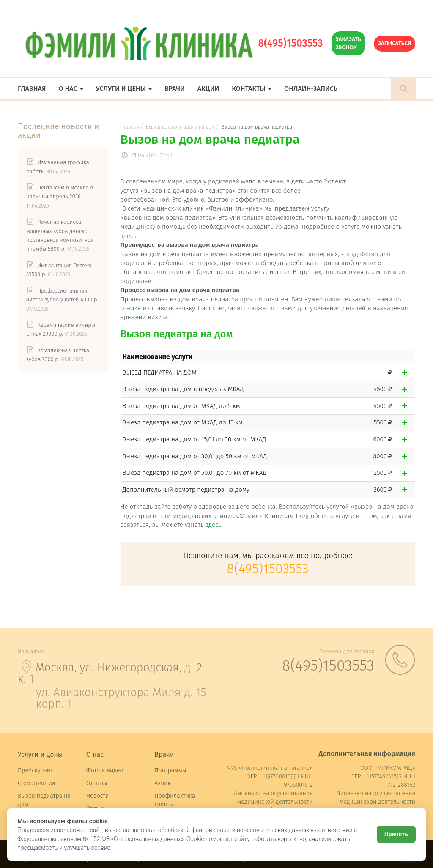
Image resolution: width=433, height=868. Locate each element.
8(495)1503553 (290, 43)
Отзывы (97, 783)
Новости (98, 796)
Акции (208, 89)
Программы (170, 771)
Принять (396, 834)
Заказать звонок (348, 43)
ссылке (131, 308)
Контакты (252, 89)
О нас (71, 89)
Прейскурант (35, 771)
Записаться (395, 43)
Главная (32, 89)
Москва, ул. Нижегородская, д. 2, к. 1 (111, 673)
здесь (129, 236)
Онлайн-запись (311, 89)
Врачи (175, 89)
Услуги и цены (124, 89)
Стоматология (36, 783)
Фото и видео (105, 771)
